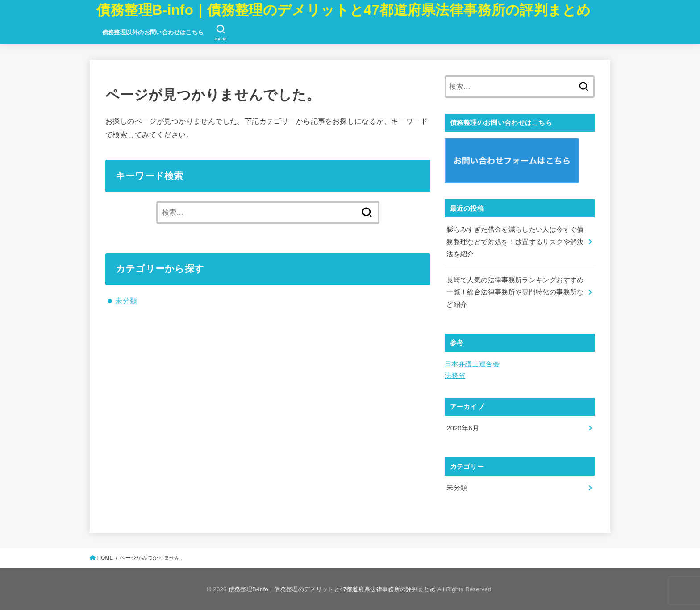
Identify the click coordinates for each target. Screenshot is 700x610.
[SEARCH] (221, 33)
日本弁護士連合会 (472, 364)
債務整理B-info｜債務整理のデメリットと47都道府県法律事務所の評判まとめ (344, 10)
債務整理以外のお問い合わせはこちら (153, 32)
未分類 (126, 301)
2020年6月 (463, 428)
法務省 (455, 376)
